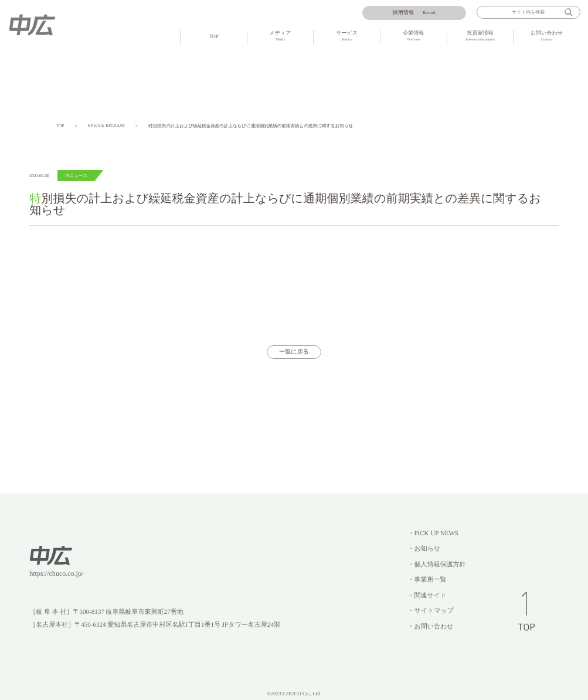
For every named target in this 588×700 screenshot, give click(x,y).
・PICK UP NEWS (433, 534)
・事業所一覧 (427, 580)
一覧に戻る (294, 352)
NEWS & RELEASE (106, 126)
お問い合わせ (547, 37)
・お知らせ (424, 549)
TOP (214, 36)
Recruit (414, 13)
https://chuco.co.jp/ (56, 573)
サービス (347, 37)
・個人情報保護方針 (436, 565)
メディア (281, 37)
